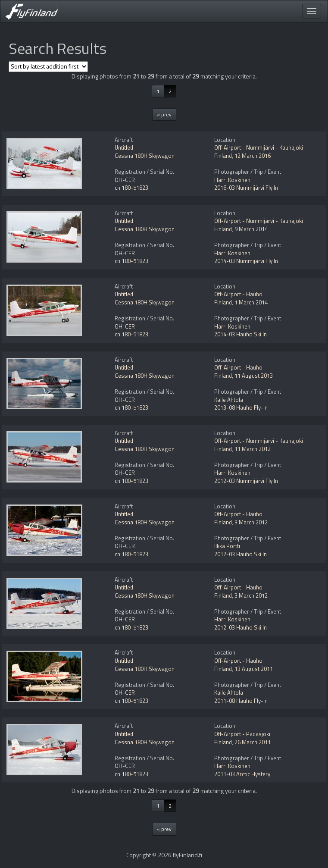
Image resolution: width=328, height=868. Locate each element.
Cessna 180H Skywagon (145, 156)
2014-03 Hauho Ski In (241, 334)
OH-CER (125, 180)
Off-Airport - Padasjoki (242, 734)
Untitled (124, 147)
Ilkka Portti (227, 546)
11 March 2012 (253, 449)
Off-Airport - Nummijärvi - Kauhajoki (259, 147)
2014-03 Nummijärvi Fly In (246, 261)
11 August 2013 (254, 376)
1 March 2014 (251, 302)
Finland (223, 156)
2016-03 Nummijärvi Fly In (246, 188)
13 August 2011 (254, 669)
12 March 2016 (253, 156)
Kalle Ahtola (229, 400)
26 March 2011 (253, 742)
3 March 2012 (251, 522)
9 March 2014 (251, 229)
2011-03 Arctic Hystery (242, 774)
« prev (164, 114)
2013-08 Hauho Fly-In (241, 407)
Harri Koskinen (232, 180)
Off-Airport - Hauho (238, 294)
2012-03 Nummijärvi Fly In (246, 481)
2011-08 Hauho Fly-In (241, 701)
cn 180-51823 (131, 188)
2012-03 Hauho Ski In (241, 554)
